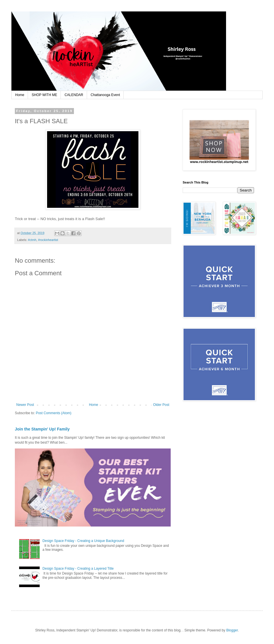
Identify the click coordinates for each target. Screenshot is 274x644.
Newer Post (25, 405)
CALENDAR (74, 95)
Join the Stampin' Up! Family (42, 429)
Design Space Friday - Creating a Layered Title (78, 569)
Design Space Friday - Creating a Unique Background (83, 541)
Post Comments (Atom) (54, 413)
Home (20, 95)
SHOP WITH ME (44, 95)
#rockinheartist (48, 240)
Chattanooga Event (105, 95)
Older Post (161, 405)
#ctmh (32, 240)
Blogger (232, 630)
